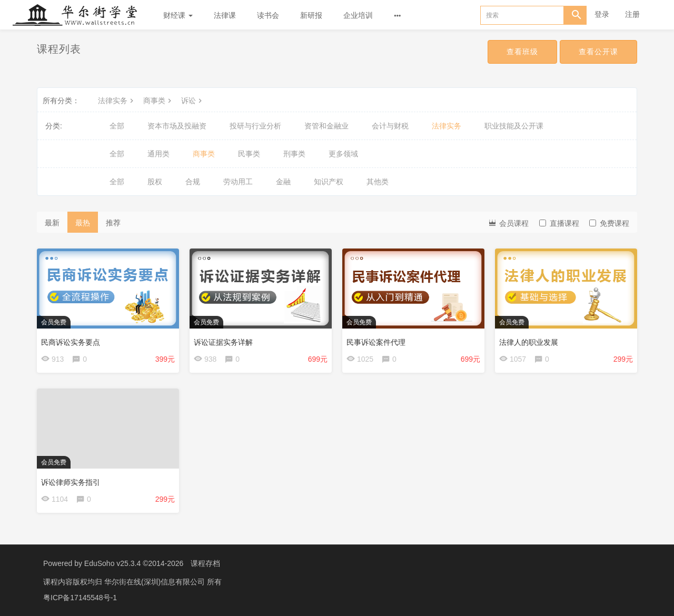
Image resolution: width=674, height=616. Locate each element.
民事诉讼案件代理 (376, 342)
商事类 (158, 101)
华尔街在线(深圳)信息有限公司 (156, 582)
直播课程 (559, 223)
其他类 (378, 182)
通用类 (158, 154)
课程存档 (205, 563)
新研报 (311, 15)
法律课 (225, 15)
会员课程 (508, 222)
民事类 (249, 154)
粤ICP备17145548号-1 (80, 598)
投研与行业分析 (255, 126)
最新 (52, 223)
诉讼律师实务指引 (71, 482)
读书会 (268, 15)
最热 (83, 223)
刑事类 (294, 154)
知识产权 (329, 182)
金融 (283, 182)
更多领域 (343, 154)
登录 (602, 14)
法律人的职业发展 (529, 342)
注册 (632, 14)
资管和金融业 (326, 126)
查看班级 (522, 52)
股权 (155, 182)
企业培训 (358, 15)
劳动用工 (238, 182)
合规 (193, 182)
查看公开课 (598, 52)
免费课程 (609, 223)
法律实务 (117, 101)
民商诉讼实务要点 (71, 342)
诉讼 (193, 101)
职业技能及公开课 (514, 126)
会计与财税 (390, 126)
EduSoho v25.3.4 (112, 563)
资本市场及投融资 (177, 126)
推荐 (113, 223)
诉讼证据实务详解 (223, 342)
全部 (117, 126)
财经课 (178, 15)
